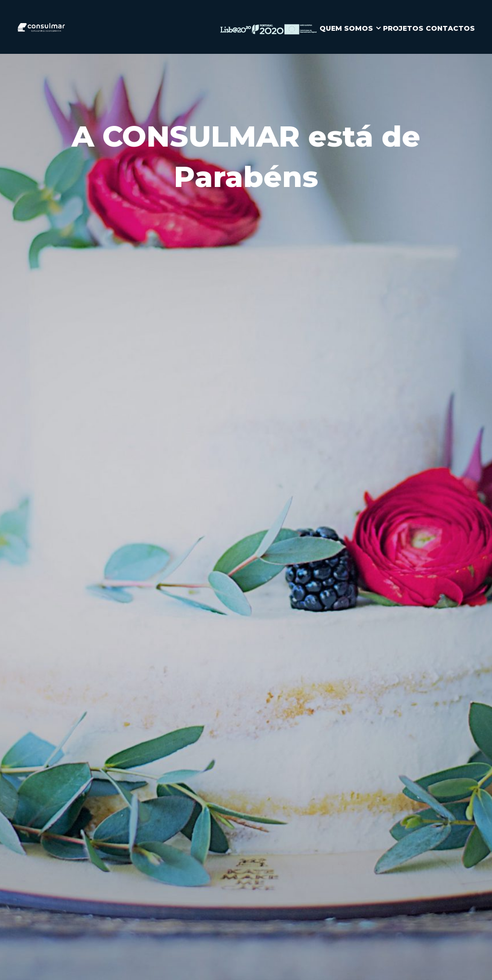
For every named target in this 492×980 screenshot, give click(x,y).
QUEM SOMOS (346, 28)
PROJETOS (403, 28)
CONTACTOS (450, 28)
